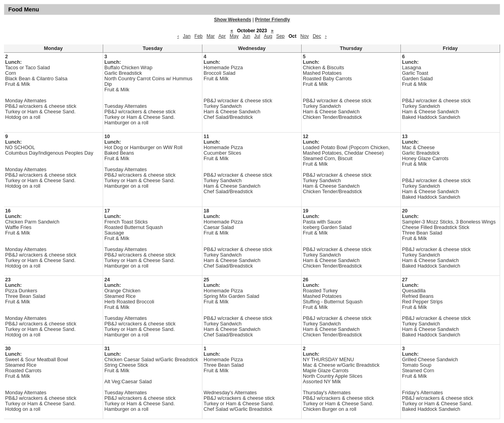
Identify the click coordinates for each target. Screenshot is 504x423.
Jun (246, 36)
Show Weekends (233, 20)
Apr (222, 36)
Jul (257, 36)
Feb (199, 36)
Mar (211, 36)
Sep (280, 36)
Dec (317, 36)
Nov (305, 36)
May (234, 36)
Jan (186, 36)
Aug (268, 36)
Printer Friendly (273, 20)
